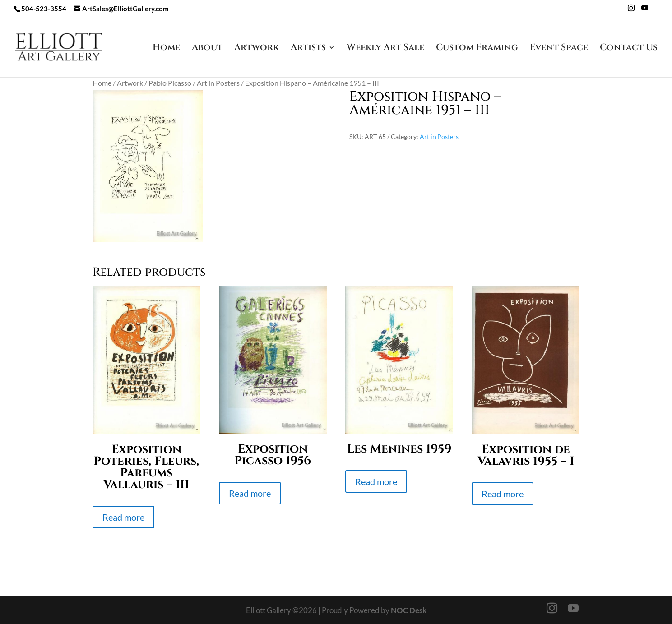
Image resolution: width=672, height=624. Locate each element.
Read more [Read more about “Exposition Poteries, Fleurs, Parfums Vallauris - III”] (123, 517)
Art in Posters (218, 83)
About (207, 49)
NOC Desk (409, 610)
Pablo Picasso (170, 83)
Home (166, 49)
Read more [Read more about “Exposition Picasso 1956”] (250, 493)
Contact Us (629, 49)
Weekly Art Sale (385, 49)
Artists (308, 49)
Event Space (559, 49)
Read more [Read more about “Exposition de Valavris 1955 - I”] (503, 494)
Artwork (257, 49)
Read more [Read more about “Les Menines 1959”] (376, 481)
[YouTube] (645, 11)
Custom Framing (477, 49)
